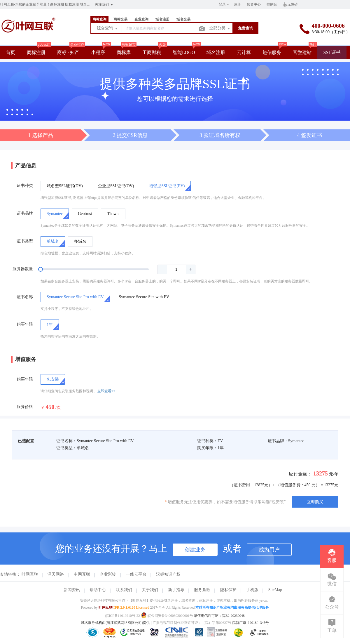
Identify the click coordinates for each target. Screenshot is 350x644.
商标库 (124, 52)
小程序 (98, 52)
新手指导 (176, 590)
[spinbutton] (176, 269)
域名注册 (162, 19)
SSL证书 (332, 52)
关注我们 (104, 5)
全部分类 (220, 29)
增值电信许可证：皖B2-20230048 (219, 616)
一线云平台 (136, 574)
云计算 (244, 52)
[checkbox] (53, 379)
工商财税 (152, 52)
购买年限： (27, 324)
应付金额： (300, 474)
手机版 (252, 590)
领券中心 (254, 4)
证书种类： (27, 186)
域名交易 (183, 19)
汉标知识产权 (168, 574)
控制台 (272, 4)
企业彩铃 (108, 574)
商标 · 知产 (68, 52)
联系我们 (124, 590)
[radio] (65, 186)
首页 (10, 52)
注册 (237, 4)
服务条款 (202, 590)
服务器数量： (25, 269)
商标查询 (99, 19)
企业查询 (141, 19)
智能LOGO (184, 52)
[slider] (118, 269)
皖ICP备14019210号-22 (123, 616)
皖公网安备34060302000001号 (167, 616)
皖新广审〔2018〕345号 (251, 623)
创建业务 (195, 550)
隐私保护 (228, 590)
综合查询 (108, 29)
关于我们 (150, 590)
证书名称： (27, 297)
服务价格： (27, 407)
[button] (162, 269)
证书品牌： (27, 213)
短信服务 (272, 52)
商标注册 (36, 52)
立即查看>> (106, 391)
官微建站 (302, 52)
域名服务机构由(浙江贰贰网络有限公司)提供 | (117, 623)
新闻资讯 (72, 590)
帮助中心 (98, 590)
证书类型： (27, 241)
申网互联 (82, 574)
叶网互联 (30, 574)
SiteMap (275, 590)
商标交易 (120, 19)
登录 (222, 4)
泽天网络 (56, 574)
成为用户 (269, 550)
